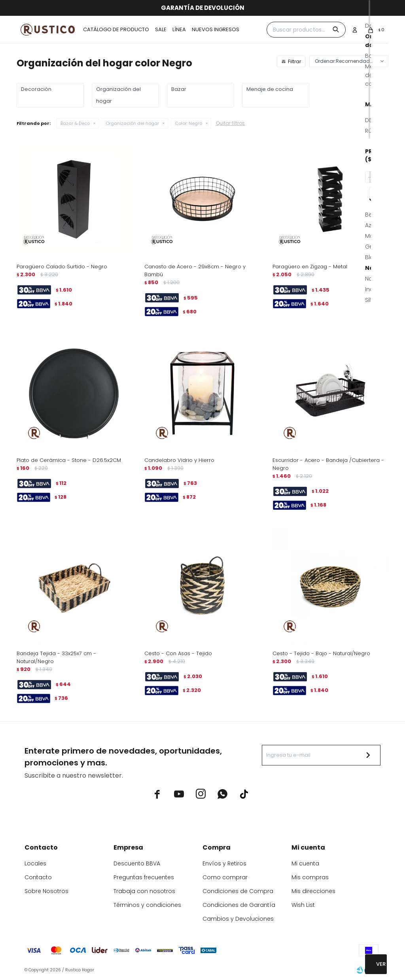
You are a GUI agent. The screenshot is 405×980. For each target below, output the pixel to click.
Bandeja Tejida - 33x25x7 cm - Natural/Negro (56, 657)
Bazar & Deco (75, 123)
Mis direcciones (313, 891)
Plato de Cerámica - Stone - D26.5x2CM (69, 460)
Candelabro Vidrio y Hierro (179, 460)
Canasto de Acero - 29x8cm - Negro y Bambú (195, 270)
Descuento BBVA (137, 863)
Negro (188, 123)
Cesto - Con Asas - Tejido (178, 653)
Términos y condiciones (147, 905)
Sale (161, 29)
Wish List (303, 905)
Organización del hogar (132, 123)
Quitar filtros (230, 123)
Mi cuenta (305, 863)
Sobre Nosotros (46, 891)
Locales (35, 863)
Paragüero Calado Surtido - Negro (62, 267)
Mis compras (310, 877)
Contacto (38, 877)
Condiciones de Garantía (239, 905)
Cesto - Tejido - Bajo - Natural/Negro (321, 653)
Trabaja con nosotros (144, 891)
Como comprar (225, 877)
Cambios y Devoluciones (238, 919)
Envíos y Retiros (224, 863)
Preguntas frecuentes (144, 877)
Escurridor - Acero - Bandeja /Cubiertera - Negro (328, 464)
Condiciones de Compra (238, 891)
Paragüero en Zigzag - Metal (310, 267)
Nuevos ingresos (216, 29)
